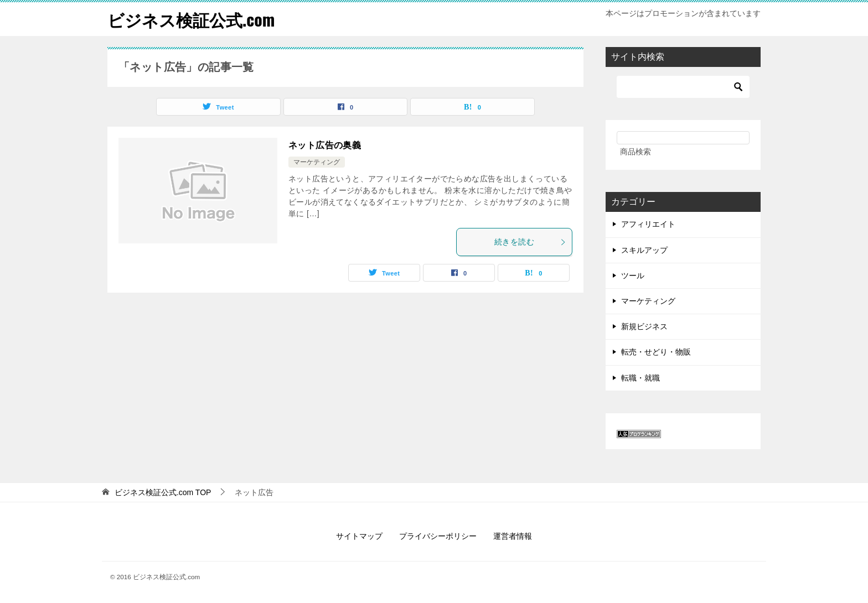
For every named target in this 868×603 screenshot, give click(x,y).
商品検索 (635, 152)
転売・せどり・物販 (656, 352)
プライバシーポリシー (438, 536)
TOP (163, 492)
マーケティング (317, 162)
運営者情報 (513, 536)
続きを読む (530, 242)
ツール (633, 275)
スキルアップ (644, 250)
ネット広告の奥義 (325, 145)
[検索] (683, 87)
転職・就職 (640, 378)
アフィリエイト (648, 224)
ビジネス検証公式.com (191, 19)
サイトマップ (359, 536)
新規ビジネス (644, 326)
